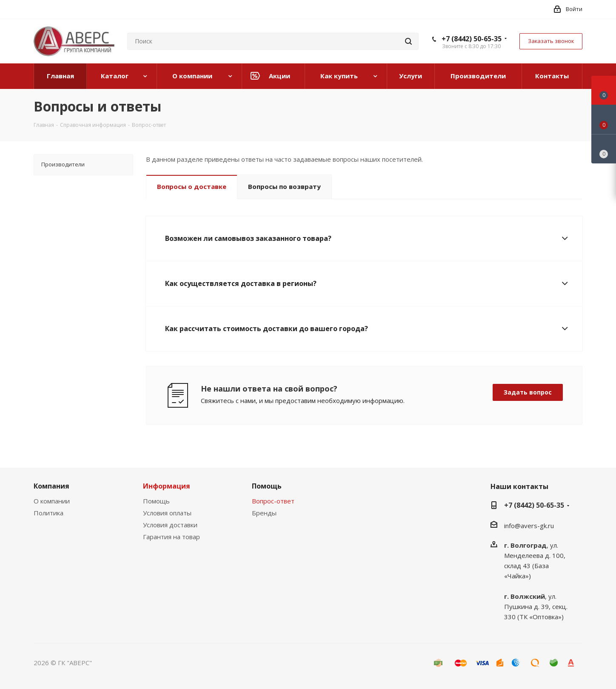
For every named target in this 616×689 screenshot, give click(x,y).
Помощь (156, 501)
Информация (167, 486)
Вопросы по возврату (284, 186)
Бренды (264, 513)
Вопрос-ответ (273, 501)
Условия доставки (170, 525)
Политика (48, 513)
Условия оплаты (167, 513)
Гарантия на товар (171, 537)
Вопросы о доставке (192, 186)
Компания (51, 486)
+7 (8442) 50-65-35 (472, 39)
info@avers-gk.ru (529, 526)
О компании (52, 501)
